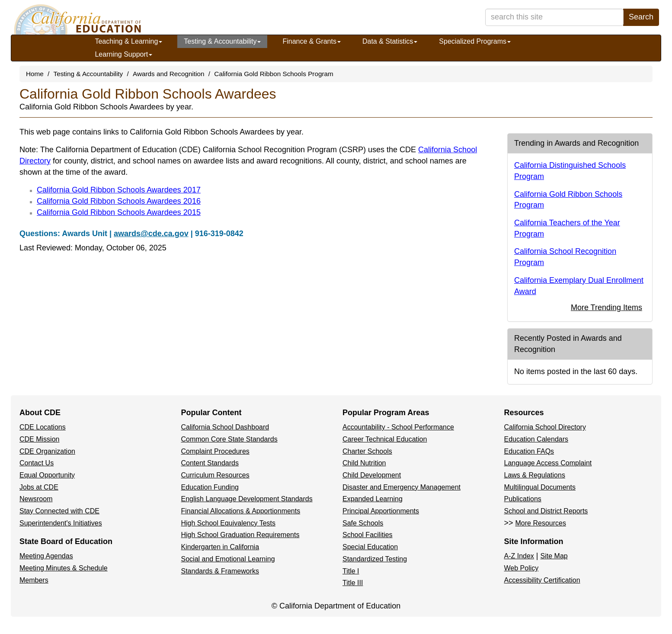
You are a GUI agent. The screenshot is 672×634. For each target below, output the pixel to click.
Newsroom (36, 499)
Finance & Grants (312, 41)
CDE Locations (43, 427)
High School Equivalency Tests (229, 523)
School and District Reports (546, 511)
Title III (353, 583)
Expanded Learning (373, 499)
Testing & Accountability (222, 41)
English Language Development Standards (247, 499)
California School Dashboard (225, 427)
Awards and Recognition (169, 74)
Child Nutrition (364, 463)
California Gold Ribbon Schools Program (274, 74)
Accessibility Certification (542, 580)
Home (35, 74)
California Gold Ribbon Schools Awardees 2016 (119, 201)
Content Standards (210, 463)
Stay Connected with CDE (59, 511)
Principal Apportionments (381, 511)
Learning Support (123, 54)
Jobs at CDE (39, 487)
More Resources (541, 523)
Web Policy (522, 568)
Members (34, 580)
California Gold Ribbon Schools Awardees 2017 (119, 190)
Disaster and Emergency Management (402, 487)
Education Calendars (536, 439)
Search (641, 17)
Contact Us (37, 463)
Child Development (372, 475)
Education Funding (210, 487)
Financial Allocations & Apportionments (241, 511)
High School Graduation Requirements (240, 535)
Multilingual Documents (540, 487)
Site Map (554, 556)
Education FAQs (529, 451)
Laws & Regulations (535, 475)
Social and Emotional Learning (228, 559)
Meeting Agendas (46, 556)
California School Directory (545, 427)
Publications (523, 499)
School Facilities (368, 535)
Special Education (370, 547)
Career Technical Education (385, 439)
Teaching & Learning (128, 41)
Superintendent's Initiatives (61, 523)
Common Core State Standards (229, 439)
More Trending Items (606, 307)
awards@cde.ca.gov (151, 234)
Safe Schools (363, 523)
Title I (351, 571)
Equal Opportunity (47, 475)
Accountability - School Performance (398, 427)
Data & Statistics (390, 41)
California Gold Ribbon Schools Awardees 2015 (119, 212)
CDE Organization (47, 451)
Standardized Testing (375, 559)
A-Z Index (519, 556)
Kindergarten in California (220, 547)
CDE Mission (39, 439)
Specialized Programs (475, 41)
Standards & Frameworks (220, 571)
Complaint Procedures (215, 451)
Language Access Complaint (548, 463)
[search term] (554, 17)
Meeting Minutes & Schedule (64, 568)
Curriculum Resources (215, 475)
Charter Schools (367, 451)
